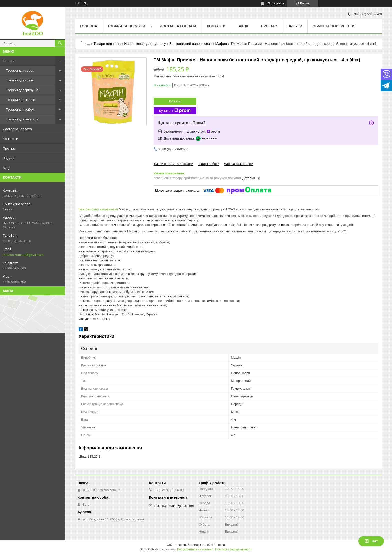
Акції (7, 168)
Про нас (9, 148)
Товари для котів (20, 80)
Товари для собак (20, 70)
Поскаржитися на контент (195, 549)
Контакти (11, 139)
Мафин (221, 44)
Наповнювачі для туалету (145, 44)
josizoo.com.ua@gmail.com (23, 255)
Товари (9, 61)
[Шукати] (60, 43)
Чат (371, 541)
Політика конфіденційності (234, 549)
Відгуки (9, 158)
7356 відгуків (275, 3)
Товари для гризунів (22, 90)
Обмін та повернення (334, 26)
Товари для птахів (21, 100)
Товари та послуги (126, 26)
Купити (175, 101)
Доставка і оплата (17, 129)
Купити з (175, 111)
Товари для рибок (20, 109)
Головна (89, 26)
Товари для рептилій (23, 119)
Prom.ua (219, 545)
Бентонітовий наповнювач (191, 44)
